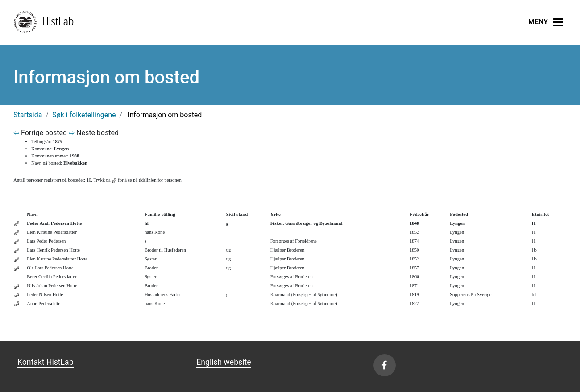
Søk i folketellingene (84, 115)
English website (224, 362)
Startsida (28, 115)
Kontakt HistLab (46, 362)
